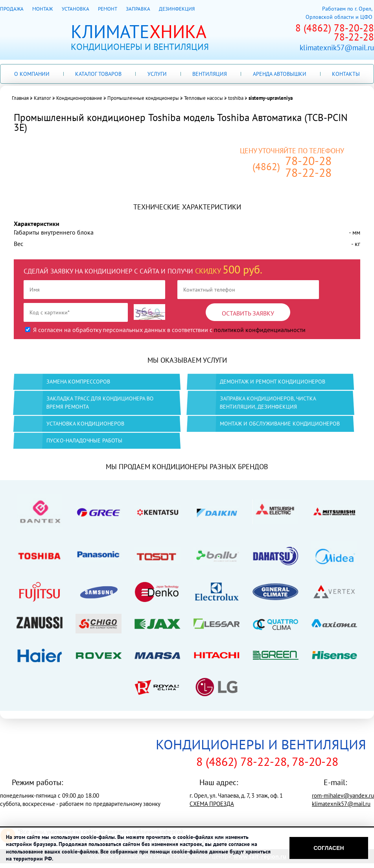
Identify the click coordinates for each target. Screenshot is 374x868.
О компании (32, 74)
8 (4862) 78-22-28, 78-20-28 (267, 761)
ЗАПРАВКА (138, 9)
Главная (20, 98)
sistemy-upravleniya (271, 98)
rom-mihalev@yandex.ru (343, 796)
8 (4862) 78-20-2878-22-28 (335, 32)
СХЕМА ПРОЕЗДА (212, 804)
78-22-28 (308, 172)
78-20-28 (308, 161)
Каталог (42, 98)
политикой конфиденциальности (260, 330)
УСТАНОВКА (75, 9)
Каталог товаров (98, 74)
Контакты (346, 74)
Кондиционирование (79, 98)
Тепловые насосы (204, 98)
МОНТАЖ (42, 9)
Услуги (157, 74)
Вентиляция (210, 74)
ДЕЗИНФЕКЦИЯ (177, 9)
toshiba (236, 98)
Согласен (329, 848)
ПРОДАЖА (12, 9)
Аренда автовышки (280, 74)
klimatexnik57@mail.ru (337, 48)
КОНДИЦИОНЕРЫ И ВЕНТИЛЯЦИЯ (261, 744)
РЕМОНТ (107, 9)
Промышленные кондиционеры (143, 98)
